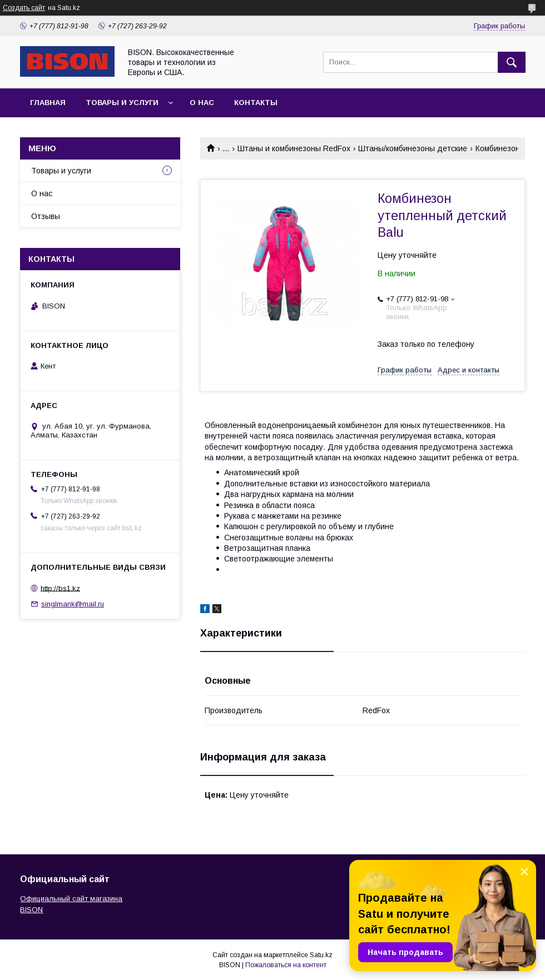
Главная (48, 103)
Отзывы (46, 216)
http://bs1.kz (60, 588)
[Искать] (512, 62)
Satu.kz (321, 955)
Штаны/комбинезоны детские (413, 148)
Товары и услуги (122, 103)
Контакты (256, 103)
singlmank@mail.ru (73, 604)
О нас (202, 103)
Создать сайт (24, 8)
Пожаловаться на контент (286, 965)
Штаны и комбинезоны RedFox (294, 148)
